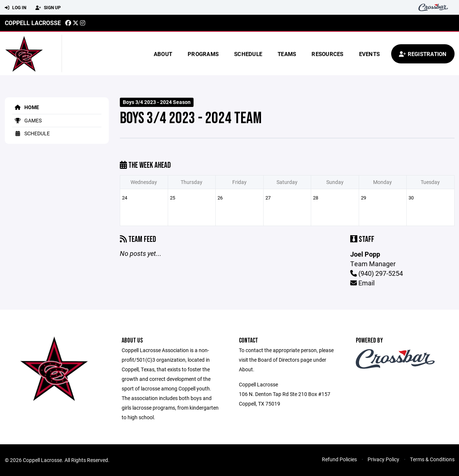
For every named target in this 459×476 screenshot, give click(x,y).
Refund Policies (339, 459)
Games (27, 120)
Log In (15, 8)
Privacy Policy (383, 459)
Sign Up (48, 8)
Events (370, 54)
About (163, 54)
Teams (287, 54)
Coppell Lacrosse (33, 23)
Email (362, 283)
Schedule (248, 54)
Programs (203, 54)
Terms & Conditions (432, 459)
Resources (327, 54)
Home (26, 107)
